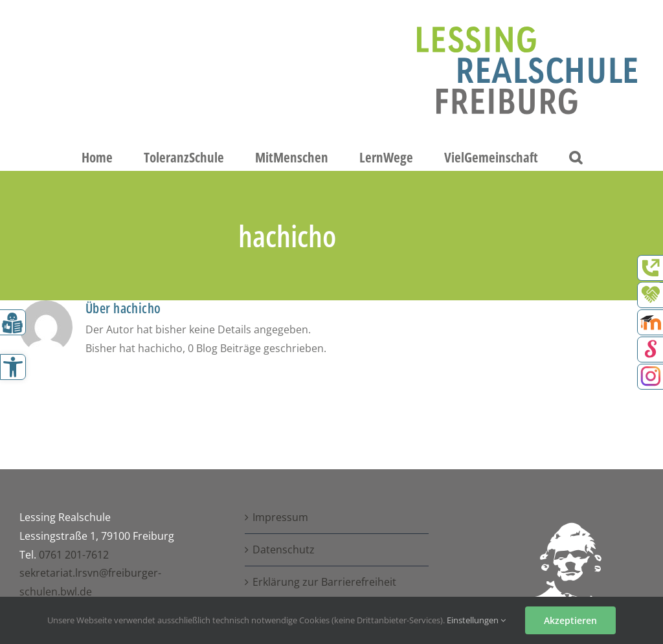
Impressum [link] (280, 517)
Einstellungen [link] (476, 620)
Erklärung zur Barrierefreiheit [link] (324, 582)
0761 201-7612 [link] (74, 555)
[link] (13, 367)
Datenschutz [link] (284, 550)
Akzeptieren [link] (570, 620)
